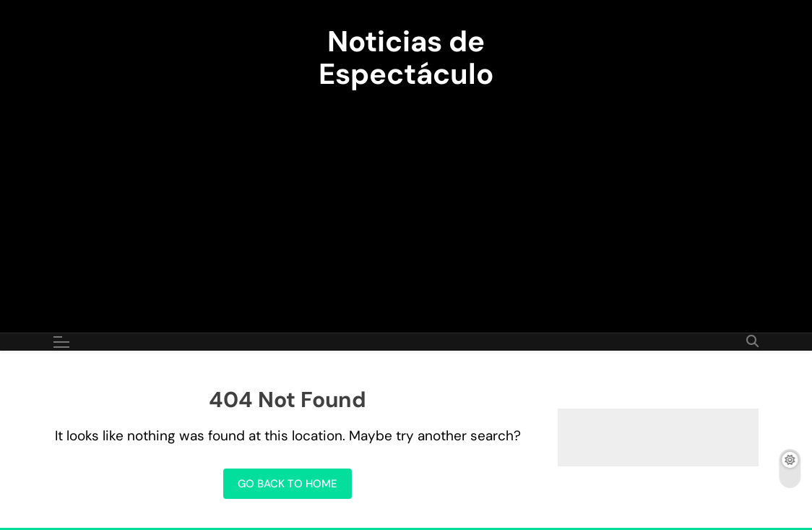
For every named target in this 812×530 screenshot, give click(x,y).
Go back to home (288, 484)
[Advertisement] (406, 202)
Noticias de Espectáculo (406, 57)
